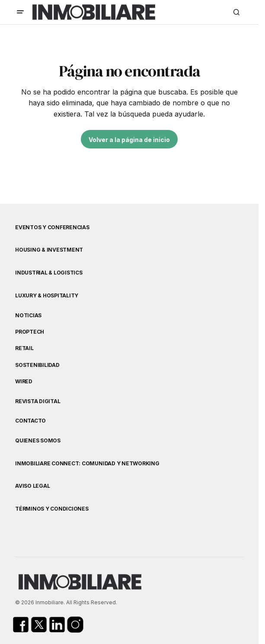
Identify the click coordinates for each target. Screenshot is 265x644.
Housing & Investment (49, 250)
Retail (24, 348)
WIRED (24, 382)
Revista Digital (38, 401)
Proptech (30, 332)
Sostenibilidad (37, 365)
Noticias (28, 316)
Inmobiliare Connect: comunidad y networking (87, 464)
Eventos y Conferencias (52, 227)
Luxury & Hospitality (47, 296)
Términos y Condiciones (52, 509)
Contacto (30, 421)
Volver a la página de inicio (129, 140)
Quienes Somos (38, 441)
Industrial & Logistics (49, 273)
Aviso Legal (32, 486)
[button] (20, 12)
